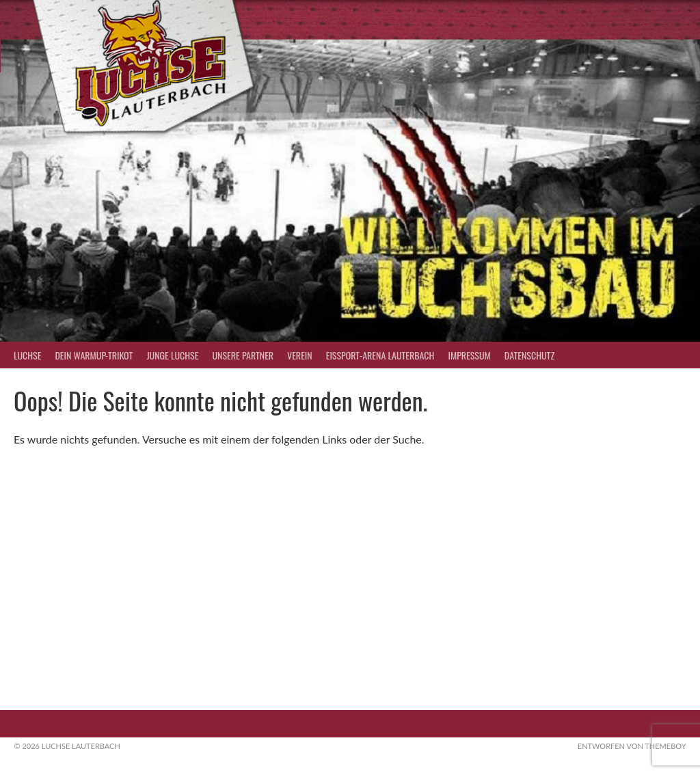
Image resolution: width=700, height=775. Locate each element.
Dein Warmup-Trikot (94, 355)
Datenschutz (529, 355)
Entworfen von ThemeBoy (632, 746)
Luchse (27, 355)
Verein (300, 355)
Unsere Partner (243, 355)
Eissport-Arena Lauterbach (380, 355)
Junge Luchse (172, 355)
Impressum (469, 355)
